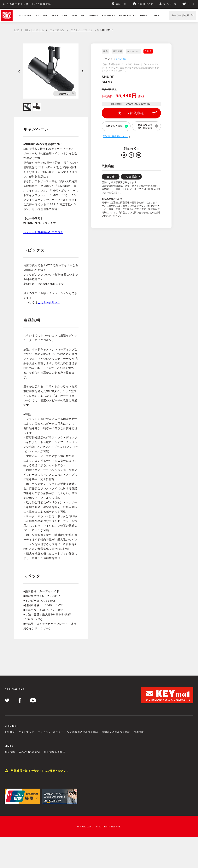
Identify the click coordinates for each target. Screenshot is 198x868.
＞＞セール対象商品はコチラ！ (43, 232)
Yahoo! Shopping (29, 752)
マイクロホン (57, 30)
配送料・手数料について (116, 136)
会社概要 (10, 732)
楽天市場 (10, 752)
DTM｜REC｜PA (34, 30)
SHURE (121, 59)
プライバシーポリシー (51, 732)
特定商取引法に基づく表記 (83, 732)
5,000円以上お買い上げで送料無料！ (30, 4)
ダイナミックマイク (82, 30)
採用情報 (139, 732)
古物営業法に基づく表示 (116, 732)
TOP (16, 30)
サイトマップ (26, 732)
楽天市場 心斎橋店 (54, 752)
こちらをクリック (49, 302)
